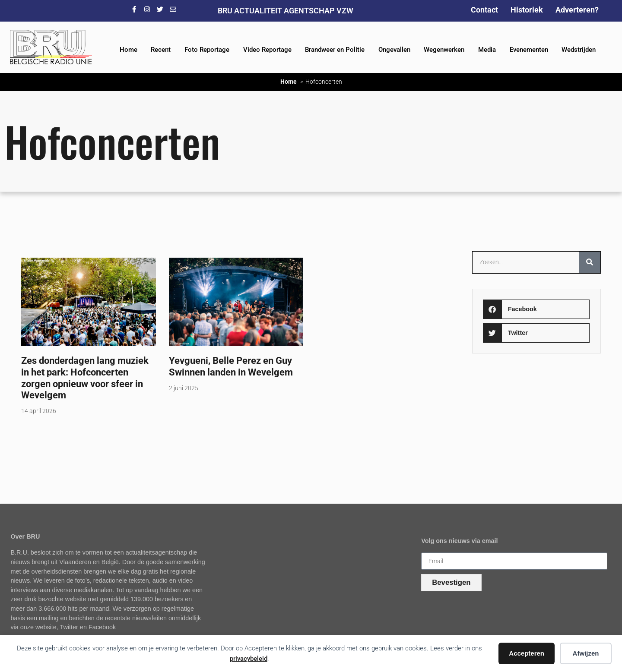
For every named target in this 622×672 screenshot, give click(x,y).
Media (487, 50)
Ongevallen (394, 50)
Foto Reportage (207, 50)
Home (129, 50)
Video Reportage (267, 50)
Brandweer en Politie (335, 50)
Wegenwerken (444, 50)
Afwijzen (586, 653)
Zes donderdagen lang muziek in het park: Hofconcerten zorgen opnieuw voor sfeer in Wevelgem (85, 378)
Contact (484, 10)
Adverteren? (577, 10)
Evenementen (529, 50)
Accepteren (527, 653)
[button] (536, 309)
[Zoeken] (590, 262)
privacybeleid (249, 659)
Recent (161, 50)
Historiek (527, 10)
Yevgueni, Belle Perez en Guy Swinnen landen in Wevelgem (231, 366)
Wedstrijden (579, 50)
